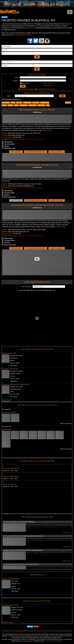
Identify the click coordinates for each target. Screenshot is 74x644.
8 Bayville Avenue (16, 584)
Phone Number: (7, 137)
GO (37, 57)
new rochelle (24, 105)
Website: (5, 135)
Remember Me (25, 83)
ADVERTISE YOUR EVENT (46, 89)
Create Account (47, 85)
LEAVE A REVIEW (57, 152)
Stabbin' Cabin (7, 400)
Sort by (68, 103)
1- (3, 466)
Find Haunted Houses (7, 631)
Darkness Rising (8, 622)
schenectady (41, 105)
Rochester (19, 103)
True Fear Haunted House (11, 605)
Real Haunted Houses (57, 631)
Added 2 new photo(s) (66, 423)
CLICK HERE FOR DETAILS (36, 152)
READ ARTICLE (67, 533)
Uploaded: (17, 356)
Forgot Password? (48, 83)
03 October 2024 (7, 427)
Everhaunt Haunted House (11, 476)
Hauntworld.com (30, 28)
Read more (47, 130)
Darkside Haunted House (10, 369)
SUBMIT (62, 96)
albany (16, 105)
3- (3, 482)
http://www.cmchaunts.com (16, 135)
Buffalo (13, 103)
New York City (6, 103)
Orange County (45, 103)
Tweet (6, 17)
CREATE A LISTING (27, 89)
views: (15, 581)
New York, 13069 (15, 394)
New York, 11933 (15, 379)
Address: (5, 133)
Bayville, (12, 361)
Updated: (17, 607)
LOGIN (23, 86)
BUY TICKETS (16, 152)
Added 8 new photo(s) (66, 449)
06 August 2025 (6, 409)
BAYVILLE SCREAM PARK (11, 468)
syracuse (10, 105)
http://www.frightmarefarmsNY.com (19, 232)
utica (48, 105)
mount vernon (33, 105)
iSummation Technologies (26, 641)
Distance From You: (8, 139)
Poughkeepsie (27, 103)
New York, (14, 612)
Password (15, 81)
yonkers (4, 105)
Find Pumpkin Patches (34, 631)
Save (37, 626)
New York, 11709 (15, 363)
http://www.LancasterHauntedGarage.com (21, 186)
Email (16, 78)
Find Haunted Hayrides (20, 631)
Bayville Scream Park (9, 353)
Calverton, (13, 376)
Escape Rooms (68, 631)
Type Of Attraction (26, 287)
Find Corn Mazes (46, 631)
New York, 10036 (16, 615)
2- (3, 474)
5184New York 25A (15, 374)
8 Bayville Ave (14, 358)
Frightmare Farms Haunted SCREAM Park (16, 384)
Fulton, (12, 392)
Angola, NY (10, 479)
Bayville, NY (10, 471)
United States (14, 366)
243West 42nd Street (17, 610)
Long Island (36, 103)
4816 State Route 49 (16, 389)
